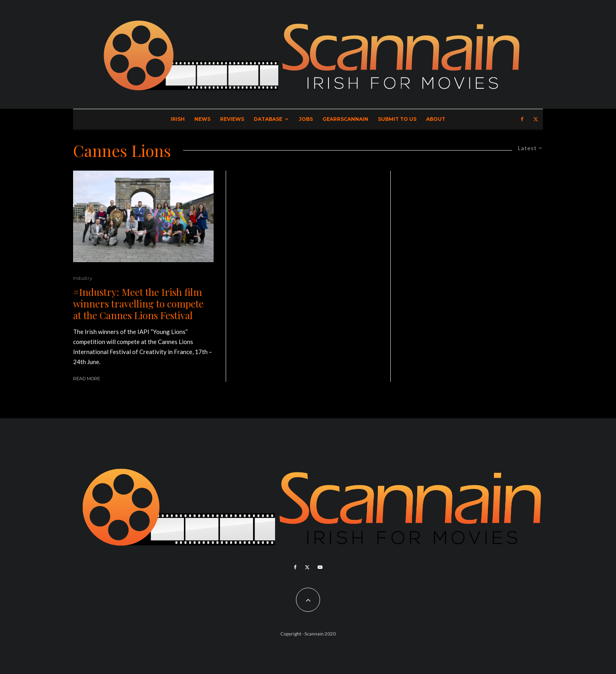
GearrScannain (345, 119)
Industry (83, 278)
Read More (87, 379)
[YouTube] (320, 567)
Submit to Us (397, 119)
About (436, 119)
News (202, 119)
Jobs (306, 119)
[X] (536, 119)
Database (268, 119)
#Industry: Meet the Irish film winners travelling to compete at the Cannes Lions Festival (138, 303)
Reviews (232, 119)
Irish (178, 119)
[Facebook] (522, 119)
